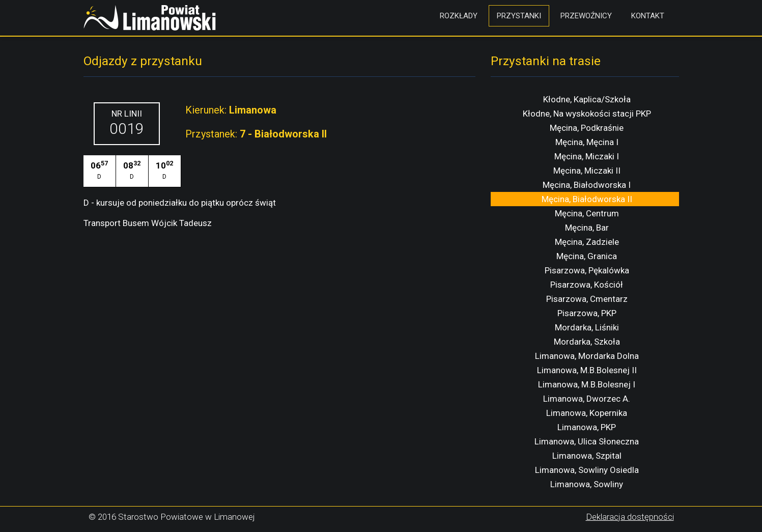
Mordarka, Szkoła (587, 342)
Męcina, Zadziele (587, 242)
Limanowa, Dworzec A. (587, 399)
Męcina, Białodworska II (587, 199)
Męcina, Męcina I (587, 142)
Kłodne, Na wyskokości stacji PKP (587, 114)
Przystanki (519, 16)
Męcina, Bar (587, 228)
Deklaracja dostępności (630, 517)
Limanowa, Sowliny (587, 484)
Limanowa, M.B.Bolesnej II (587, 370)
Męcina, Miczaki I (587, 156)
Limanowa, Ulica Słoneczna (587, 441)
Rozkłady (459, 16)
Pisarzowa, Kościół (587, 285)
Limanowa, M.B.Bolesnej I (587, 384)
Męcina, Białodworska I (587, 185)
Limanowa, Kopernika (587, 413)
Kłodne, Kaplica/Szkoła (587, 99)
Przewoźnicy (586, 16)
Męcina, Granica (587, 256)
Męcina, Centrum (587, 213)
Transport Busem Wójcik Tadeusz (148, 223)
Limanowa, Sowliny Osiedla (587, 470)
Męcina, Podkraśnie (587, 128)
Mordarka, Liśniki (587, 327)
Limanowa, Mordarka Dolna (587, 356)
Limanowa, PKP (587, 427)
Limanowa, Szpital (587, 456)
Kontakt (648, 16)
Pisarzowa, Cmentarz (587, 299)
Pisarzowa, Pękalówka (587, 270)
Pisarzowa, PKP (587, 313)
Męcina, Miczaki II (587, 171)
